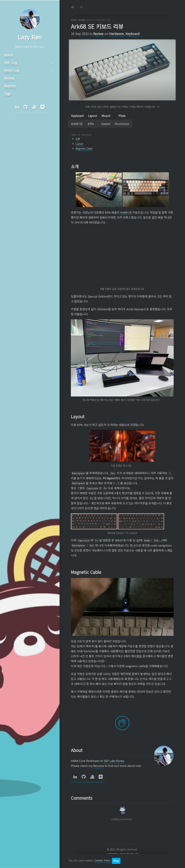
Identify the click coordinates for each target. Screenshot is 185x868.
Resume (99, 766)
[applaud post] (122, 723)
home (74, 20)
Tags (8, 94)
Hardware (116, 34)
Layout (79, 144)
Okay (116, 861)
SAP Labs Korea (114, 761)
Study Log (12, 70)
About (9, 55)
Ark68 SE (126, 212)
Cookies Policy (102, 861)
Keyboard (133, 34)
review (82, 20)
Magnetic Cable (84, 149)
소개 (78, 139)
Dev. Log (11, 63)
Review (98, 34)
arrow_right (52, 63)
